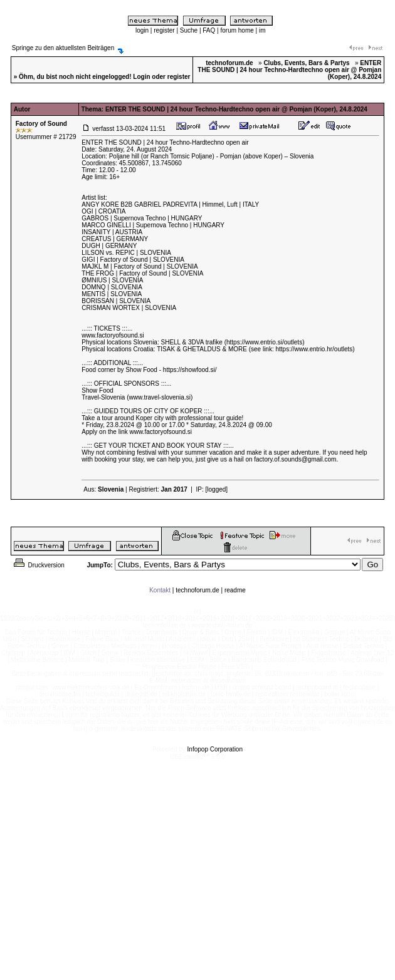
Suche (189, 30)
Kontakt (160, 590)
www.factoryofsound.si (113, 335)
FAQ (209, 30)
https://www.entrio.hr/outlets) (315, 349)
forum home (237, 30)
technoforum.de (197, 590)
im (262, 30)
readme (235, 590)
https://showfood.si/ (190, 370)
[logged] (217, 489)
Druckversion (38, 565)
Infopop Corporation (215, 749)
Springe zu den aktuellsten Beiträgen (63, 48)
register (164, 30)
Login (141, 77)
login (142, 30)
